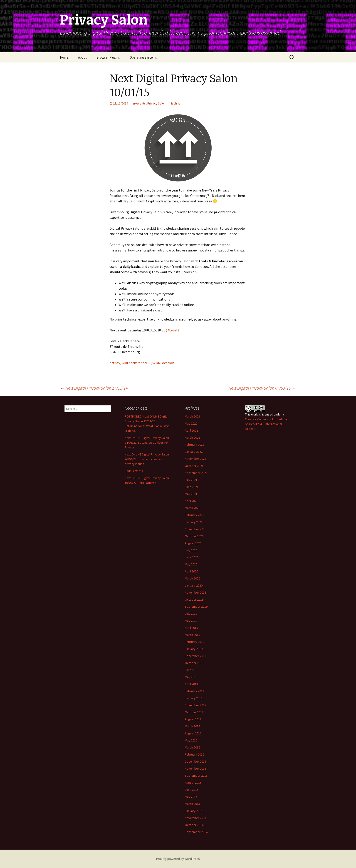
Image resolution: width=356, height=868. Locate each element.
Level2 (173, 330)
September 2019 (196, 607)
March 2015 (192, 804)
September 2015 (196, 776)
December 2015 (195, 761)
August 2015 (193, 783)
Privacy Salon (156, 103)
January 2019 (194, 649)
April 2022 (191, 430)
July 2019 (191, 614)
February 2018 (194, 691)
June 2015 (192, 790)
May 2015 (191, 797)
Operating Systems (143, 57)
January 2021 (194, 522)
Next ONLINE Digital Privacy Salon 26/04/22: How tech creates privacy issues (147, 459)
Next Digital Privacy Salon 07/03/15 (262, 388)
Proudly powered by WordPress (178, 859)
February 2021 (194, 515)
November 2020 (195, 529)
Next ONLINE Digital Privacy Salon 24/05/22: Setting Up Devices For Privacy (147, 443)
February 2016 (194, 754)
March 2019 (192, 635)
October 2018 (194, 663)
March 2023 (192, 416)
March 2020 (192, 578)
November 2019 (195, 592)
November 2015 (195, 769)
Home (64, 57)
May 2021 (191, 494)
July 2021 (191, 480)
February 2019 (194, 642)
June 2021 (192, 487)
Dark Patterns (134, 471)
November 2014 (195, 818)
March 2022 (192, 438)
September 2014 (196, 832)
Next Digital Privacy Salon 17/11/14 (94, 388)
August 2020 (193, 543)
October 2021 (194, 466)
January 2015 (194, 811)
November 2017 (195, 705)
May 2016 (191, 740)
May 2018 (191, 677)
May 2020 (191, 564)
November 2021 (195, 459)
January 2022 (194, 452)
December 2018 (195, 656)
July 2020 (191, 550)
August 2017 (193, 719)
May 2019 (191, 621)
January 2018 (194, 698)
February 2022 (194, 445)
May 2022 (191, 423)
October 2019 (194, 599)
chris (177, 103)
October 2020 (194, 536)
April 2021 (191, 501)
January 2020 (194, 585)
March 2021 (192, 508)
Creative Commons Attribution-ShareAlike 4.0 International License (266, 424)
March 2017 (192, 726)
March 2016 (192, 747)
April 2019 (191, 628)
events (141, 103)
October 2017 (194, 712)
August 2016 (193, 733)
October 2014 (194, 825)
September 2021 (196, 473)
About (82, 57)
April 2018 (191, 684)
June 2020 (192, 557)
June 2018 (192, 670)
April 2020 (191, 571)
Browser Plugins (108, 57)
